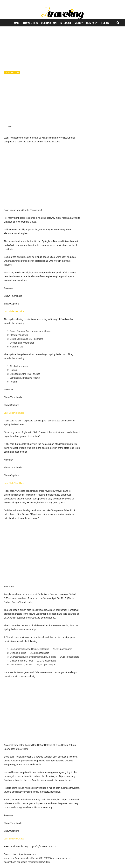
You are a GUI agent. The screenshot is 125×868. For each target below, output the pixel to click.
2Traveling (12, 94)
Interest (66, 23)
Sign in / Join (7, 2)
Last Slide (9, 311)
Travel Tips (30, 23)
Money (79, 23)
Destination (49, 23)
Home (16, 23)
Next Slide (19, 311)
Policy (105, 23)
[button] (118, 23)
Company (92, 23)
